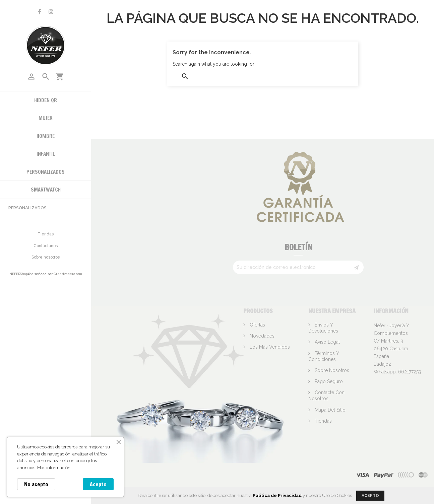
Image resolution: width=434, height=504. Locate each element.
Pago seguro (328, 381)
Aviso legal (327, 342)
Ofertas (257, 325)
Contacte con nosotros (326, 395)
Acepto (98, 484)
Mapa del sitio (329, 410)
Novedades (261, 336)
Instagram (51, 12)
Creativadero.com (68, 274)
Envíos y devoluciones (323, 328)
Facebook (39, 12)
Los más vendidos (269, 347)
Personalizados (27, 208)
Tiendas (46, 234)
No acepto (36, 484)
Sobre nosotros (46, 257)
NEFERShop (19, 274)
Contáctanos (46, 246)
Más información (54, 468)
